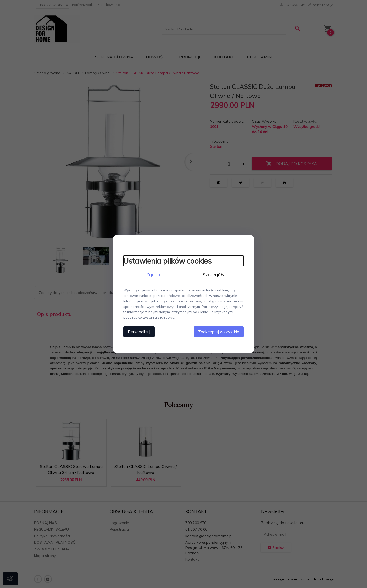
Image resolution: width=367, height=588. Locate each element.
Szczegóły (214, 274)
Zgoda (153, 274)
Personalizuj (139, 332)
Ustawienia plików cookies (167, 261)
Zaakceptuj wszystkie (219, 332)
